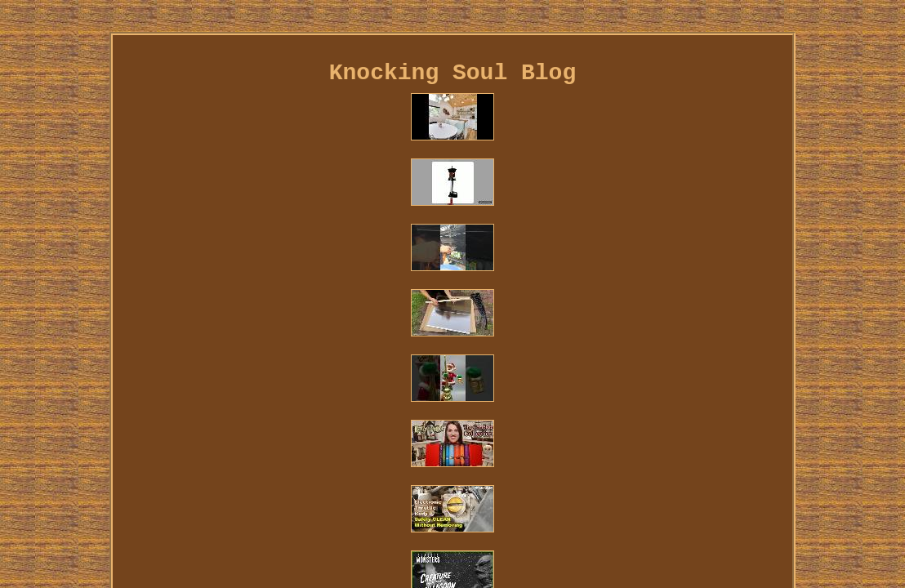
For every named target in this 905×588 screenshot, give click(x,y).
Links (182, 494)
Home (135, 494)
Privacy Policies (348, 494)
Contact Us (247, 494)
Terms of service (468, 494)
